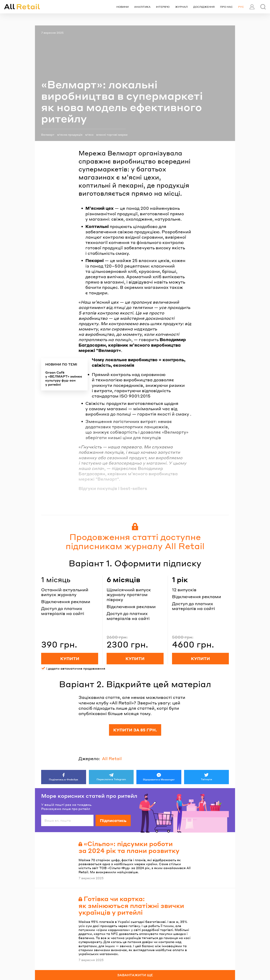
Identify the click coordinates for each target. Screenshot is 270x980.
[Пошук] (263, 7)
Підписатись (113, 820)
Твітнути (206, 779)
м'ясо (89, 135)
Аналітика (142, 7)
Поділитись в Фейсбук (64, 779)
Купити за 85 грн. (135, 730)
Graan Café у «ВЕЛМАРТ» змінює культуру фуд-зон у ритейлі (64, 378)
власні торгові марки (112, 135)
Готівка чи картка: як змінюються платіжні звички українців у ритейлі (131, 905)
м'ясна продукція (70, 135)
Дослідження (204, 7)
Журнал (181, 7)
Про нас (226, 7)
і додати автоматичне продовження (76, 668)
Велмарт (48, 135)
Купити (70, 658)
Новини (123, 7)
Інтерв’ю (163, 7)
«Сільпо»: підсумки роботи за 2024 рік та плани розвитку (129, 847)
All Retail (112, 758)
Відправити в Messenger (159, 779)
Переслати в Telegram (111, 779)
